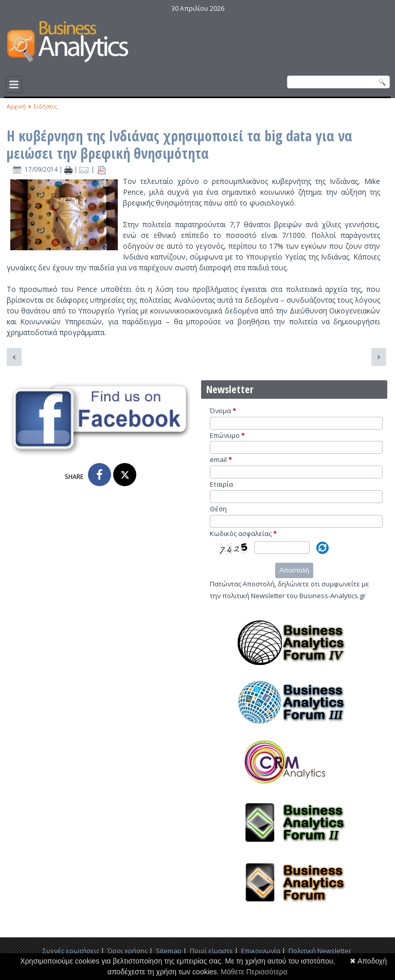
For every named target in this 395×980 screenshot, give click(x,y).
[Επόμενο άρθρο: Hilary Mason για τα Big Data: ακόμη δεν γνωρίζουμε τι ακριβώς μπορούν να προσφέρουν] (379, 357)
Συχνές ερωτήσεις (71, 951)
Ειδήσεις (45, 106)
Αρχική (16, 106)
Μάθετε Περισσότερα (254, 972)
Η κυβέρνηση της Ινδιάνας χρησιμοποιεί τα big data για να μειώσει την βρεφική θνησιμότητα (179, 144)
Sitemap (169, 951)
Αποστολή (294, 570)
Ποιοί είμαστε (211, 951)
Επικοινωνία (261, 951)
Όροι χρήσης (128, 951)
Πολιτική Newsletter (320, 951)
